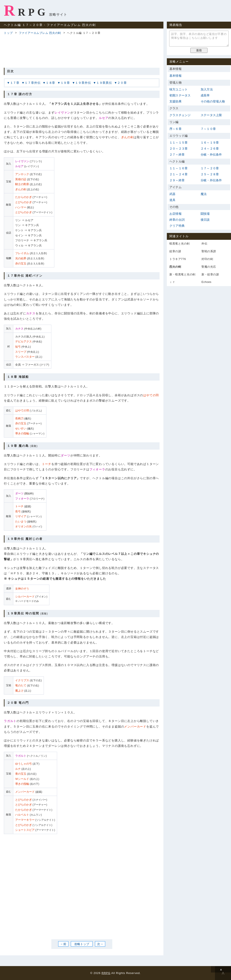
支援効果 (175, 101)
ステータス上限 (211, 115)
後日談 (205, 220)
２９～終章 (177, 180)
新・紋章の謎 (210, 274)
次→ (100, 944)
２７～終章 (177, 155)
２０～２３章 (178, 149)
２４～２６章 (210, 149)
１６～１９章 (210, 143)
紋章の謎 (175, 251)
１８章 (50, 83)
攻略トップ (82, 944)
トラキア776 (178, 259)
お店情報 (175, 214)
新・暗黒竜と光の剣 (182, 274)
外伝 (204, 244)
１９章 (65, 83)
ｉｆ (172, 282)
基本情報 (175, 76)
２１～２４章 (178, 174)
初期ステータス (180, 95)
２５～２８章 (210, 174)
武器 (172, 194)
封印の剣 (207, 259)
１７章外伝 (33, 83)
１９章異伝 (104, 83)
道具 (172, 200)
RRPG (26, 11)
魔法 (204, 194)
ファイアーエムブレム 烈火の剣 (40, 33)
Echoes (206, 282)
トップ (8, 33)
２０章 (122, 83)
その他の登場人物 (213, 101)
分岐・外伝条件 (211, 155)
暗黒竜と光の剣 (180, 244)
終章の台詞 (177, 220)
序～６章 (175, 129)
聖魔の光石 (209, 267)
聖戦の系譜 (209, 251)
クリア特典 (177, 226)
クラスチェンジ (180, 115)
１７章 (15, 83)
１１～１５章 (178, 143)
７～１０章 (208, 129)
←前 (63, 944)
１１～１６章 (178, 168)
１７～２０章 (210, 168)
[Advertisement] (82, 51)
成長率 (205, 95)
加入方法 (207, 89)
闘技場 (205, 214)
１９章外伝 (83, 83)
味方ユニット (178, 89)
